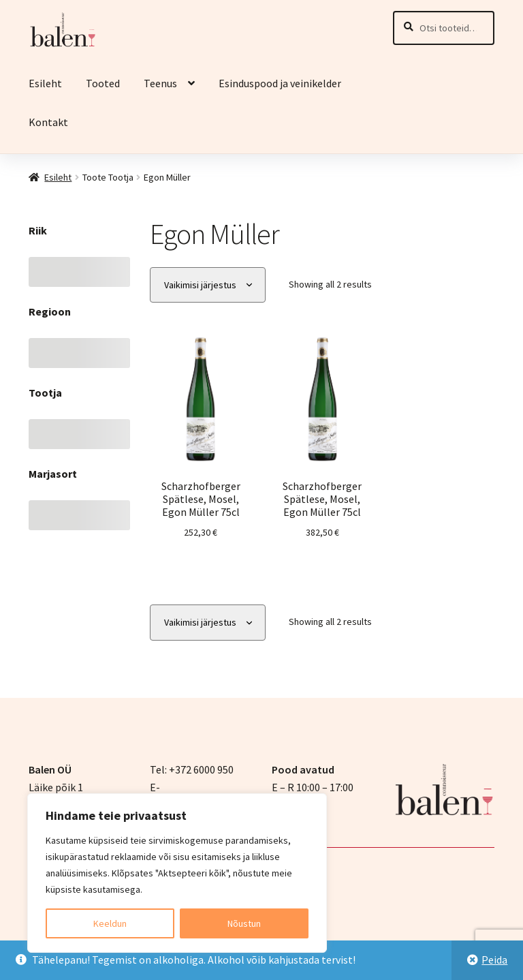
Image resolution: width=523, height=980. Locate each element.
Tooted (103, 83)
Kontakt (48, 122)
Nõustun (244, 923)
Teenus (160, 83)
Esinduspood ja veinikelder (281, 83)
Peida (494, 960)
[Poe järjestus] (208, 285)
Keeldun (110, 923)
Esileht (45, 83)
